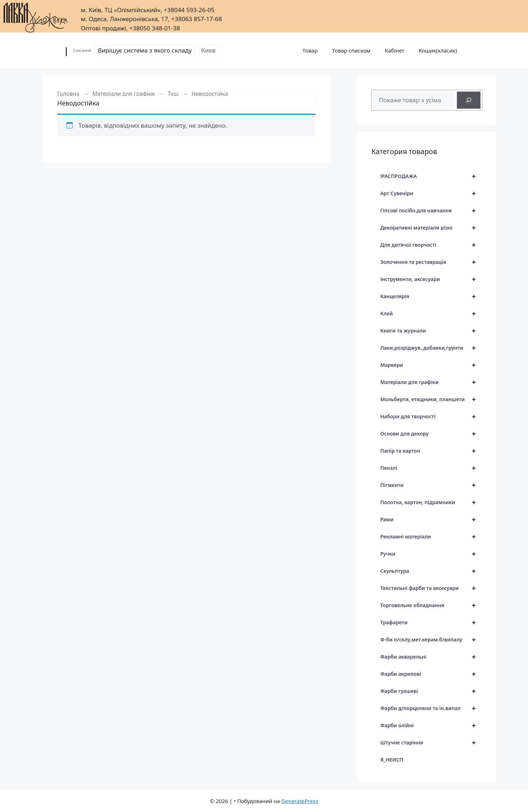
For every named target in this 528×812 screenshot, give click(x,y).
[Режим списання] (145, 50)
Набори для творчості (431, 417)
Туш (173, 94)
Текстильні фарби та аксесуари (431, 588)
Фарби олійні (431, 725)
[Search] (469, 100)
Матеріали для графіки (123, 94)
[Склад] (210, 50)
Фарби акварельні (431, 657)
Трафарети (431, 622)
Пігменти (431, 485)
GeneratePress (300, 801)
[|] (36, 16)
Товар (310, 50)
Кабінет (394, 50)
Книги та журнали (431, 331)
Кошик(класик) (438, 50)
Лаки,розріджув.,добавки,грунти (431, 348)
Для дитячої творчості (431, 245)
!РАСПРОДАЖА (431, 176)
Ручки (431, 554)
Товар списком (351, 50)
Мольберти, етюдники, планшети (431, 399)
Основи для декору (431, 434)
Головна (68, 94)
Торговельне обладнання (431, 605)
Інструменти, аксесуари (431, 279)
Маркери (431, 365)
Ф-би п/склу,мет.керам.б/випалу (431, 640)
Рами (431, 520)
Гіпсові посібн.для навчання (431, 211)
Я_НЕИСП (392, 760)
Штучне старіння (431, 743)
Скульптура (431, 571)
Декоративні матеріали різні (431, 228)
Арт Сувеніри (431, 193)
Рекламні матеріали (431, 537)
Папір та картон (431, 451)
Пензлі (431, 468)
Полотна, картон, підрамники (431, 502)
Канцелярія (431, 296)
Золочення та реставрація (431, 262)
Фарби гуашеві (431, 691)
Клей (431, 314)
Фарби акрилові (431, 674)
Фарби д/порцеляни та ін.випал (431, 708)
